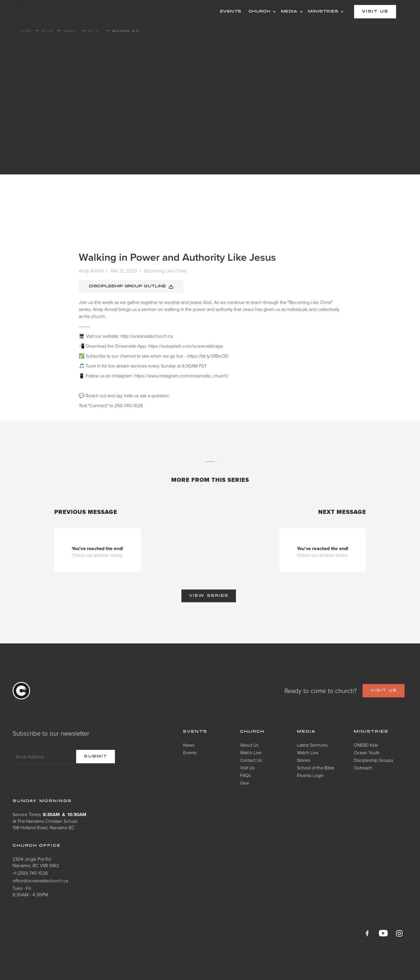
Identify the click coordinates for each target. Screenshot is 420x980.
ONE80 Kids (366, 745)
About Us (249, 745)
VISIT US (384, 691)
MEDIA (289, 12)
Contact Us (251, 760)
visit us (375, 12)
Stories (304, 760)
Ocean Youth (367, 752)
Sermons (71, 31)
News (189, 745)
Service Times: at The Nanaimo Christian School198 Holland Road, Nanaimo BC (49, 821)
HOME (26, 31)
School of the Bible (316, 768)
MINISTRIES (323, 12)
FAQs (245, 775)
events (231, 12)
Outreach (363, 768)
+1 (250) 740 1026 (30, 873)
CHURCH (259, 12)
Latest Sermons (312, 745)
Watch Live (251, 752)
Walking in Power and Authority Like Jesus (127, 31)
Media (306, 732)
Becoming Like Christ (95, 31)
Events (190, 752)
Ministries (371, 732)
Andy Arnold (91, 271)
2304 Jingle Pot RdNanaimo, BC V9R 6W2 (36, 862)
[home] (68, 12)
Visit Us (247, 768)
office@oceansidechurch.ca (40, 881)
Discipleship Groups (373, 760)
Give (245, 783)
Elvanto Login (310, 775)
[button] (261, 12)
